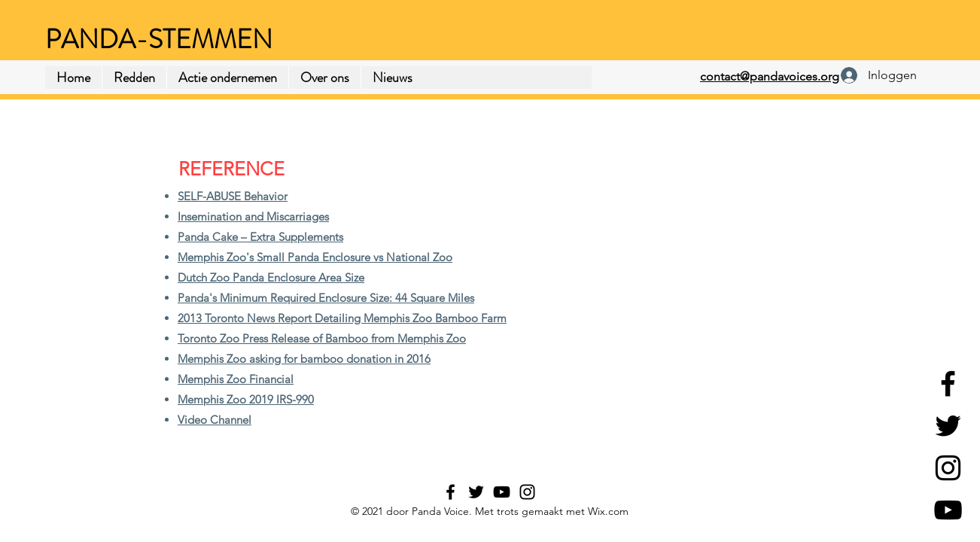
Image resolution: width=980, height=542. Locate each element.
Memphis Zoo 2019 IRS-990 (246, 399)
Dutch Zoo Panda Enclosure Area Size (271, 277)
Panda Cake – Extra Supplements (260, 237)
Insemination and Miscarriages (253, 216)
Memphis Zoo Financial (236, 379)
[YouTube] (948, 510)
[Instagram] (948, 468)
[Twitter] (948, 426)
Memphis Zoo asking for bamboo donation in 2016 (304, 359)
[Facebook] (948, 384)
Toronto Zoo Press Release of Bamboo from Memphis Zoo (322, 338)
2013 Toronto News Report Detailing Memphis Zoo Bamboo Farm (342, 318)
